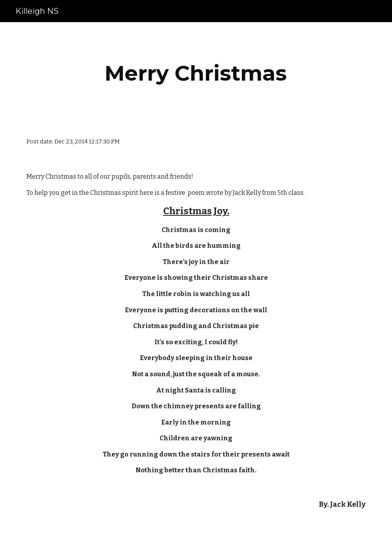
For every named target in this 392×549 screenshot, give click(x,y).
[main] (196, 73)
